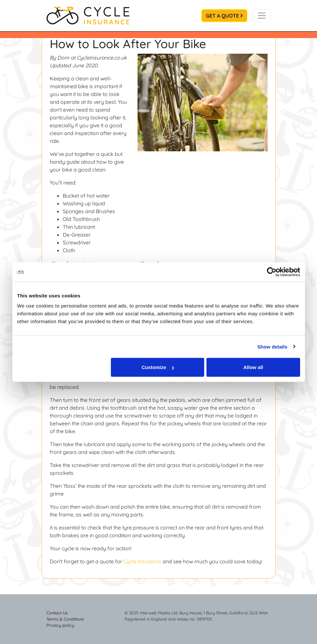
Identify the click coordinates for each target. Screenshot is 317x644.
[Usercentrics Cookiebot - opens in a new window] (272, 272)
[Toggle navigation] (262, 16)
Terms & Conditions (65, 619)
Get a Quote (224, 16)
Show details (272, 346)
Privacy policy (60, 625)
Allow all (253, 367)
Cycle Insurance (142, 561)
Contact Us (57, 613)
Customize (158, 367)
